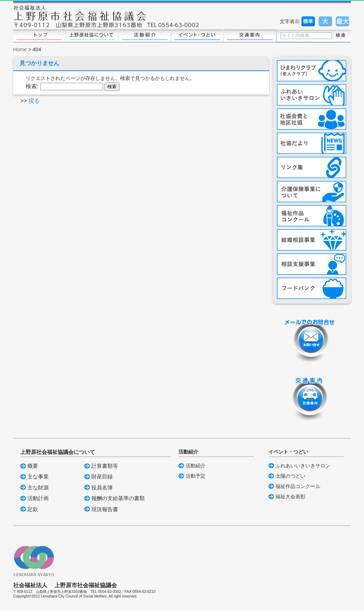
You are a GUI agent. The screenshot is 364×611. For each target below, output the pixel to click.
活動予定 (196, 476)
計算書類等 (105, 466)
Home (20, 49)
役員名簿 (102, 487)
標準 (308, 21)
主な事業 (38, 476)
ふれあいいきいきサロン (303, 466)
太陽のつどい (290, 476)
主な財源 (38, 487)
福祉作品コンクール (298, 486)
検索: (32, 86)
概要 (33, 466)
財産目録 (102, 476)
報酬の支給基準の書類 (118, 498)
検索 (341, 35)
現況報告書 (105, 509)
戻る (34, 101)
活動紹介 (196, 466)
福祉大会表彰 (290, 497)
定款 (33, 509)
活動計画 (38, 498)
